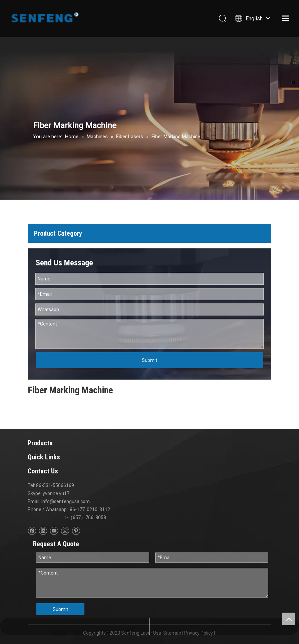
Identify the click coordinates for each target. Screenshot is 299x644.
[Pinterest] (76, 531)
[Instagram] (65, 531)
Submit (149, 360)
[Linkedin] (43, 531)
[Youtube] (54, 531)
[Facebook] (32, 531)
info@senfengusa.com (66, 501)
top (289, 619)
